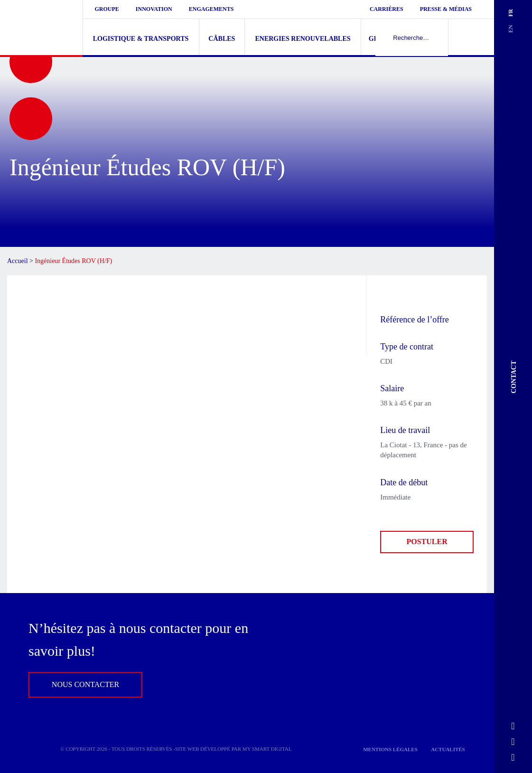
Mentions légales (390, 749)
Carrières (387, 9)
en (511, 29)
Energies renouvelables (303, 39)
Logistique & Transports (141, 39)
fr (511, 13)
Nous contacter (85, 684)
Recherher (471, 37)
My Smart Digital (267, 749)
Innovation (154, 9)
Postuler (427, 542)
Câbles (222, 39)
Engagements (211, 9)
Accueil (18, 261)
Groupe (107, 9)
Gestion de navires (405, 39)
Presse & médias (446, 9)
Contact (514, 377)
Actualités (448, 749)
